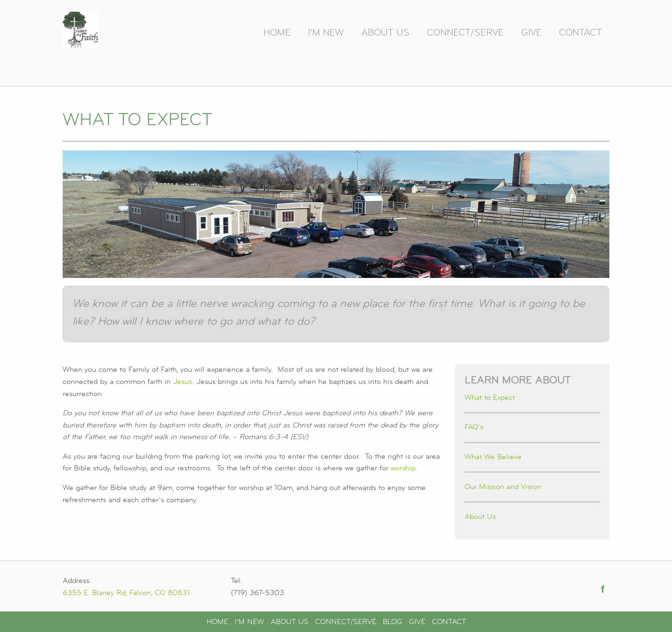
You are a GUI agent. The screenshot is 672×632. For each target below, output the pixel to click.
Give (531, 32)
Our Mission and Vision (503, 487)
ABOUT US (290, 622)
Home (277, 32)
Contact (580, 32)
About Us (385, 32)
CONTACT (449, 622)
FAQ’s (474, 427)
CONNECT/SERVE (346, 622)
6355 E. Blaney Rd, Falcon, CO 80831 (126, 593)
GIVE (417, 622)
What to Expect (490, 398)
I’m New (326, 32)
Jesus (182, 382)
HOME (217, 622)
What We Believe (493, 457)
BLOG (393, 622)
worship (403, 468)
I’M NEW (249, 622)
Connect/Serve (465, 32)
